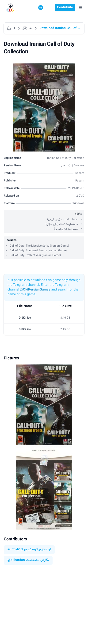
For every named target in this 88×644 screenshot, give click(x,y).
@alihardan (16, 560)
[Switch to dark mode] (50, 8)
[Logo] (10, 8)
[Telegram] (41, 8)
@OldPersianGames (35, 290)
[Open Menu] (80, 8)
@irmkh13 (15, 550)
